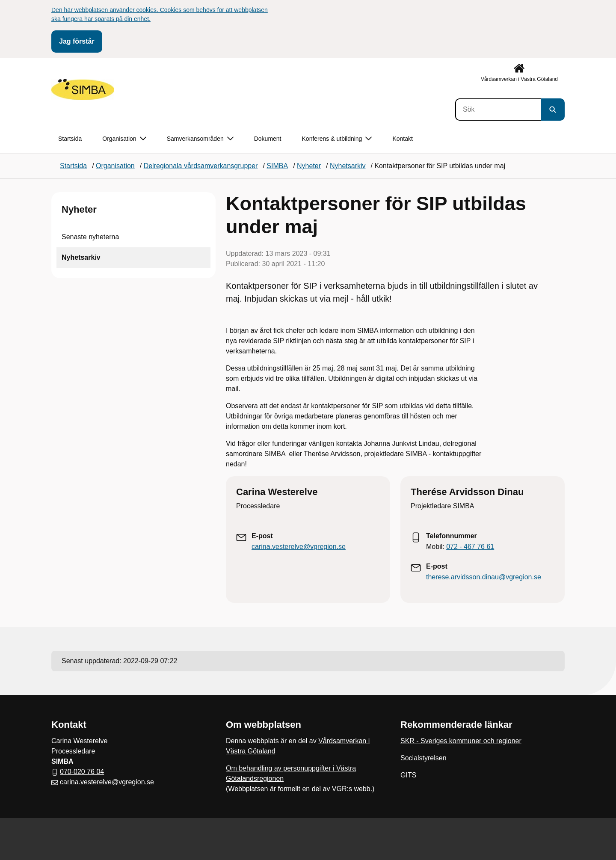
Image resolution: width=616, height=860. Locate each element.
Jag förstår (77, 41)
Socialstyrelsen (423, 758)
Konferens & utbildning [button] (337, 139)
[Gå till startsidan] (83, 89)
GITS (409, 775)
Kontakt (402, 139)
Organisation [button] (124, 139)
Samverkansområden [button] (200, 139)
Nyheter (79, 209)
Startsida (70, 139)
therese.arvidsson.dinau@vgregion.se (484, 577)
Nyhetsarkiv (81, 257)
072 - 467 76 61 (470, 547)
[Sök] (498, 110)
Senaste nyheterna (90, 237)
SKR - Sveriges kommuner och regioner (461, 741)
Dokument (268, 139)
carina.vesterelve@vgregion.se (299, 547)
